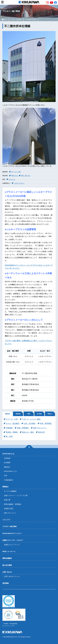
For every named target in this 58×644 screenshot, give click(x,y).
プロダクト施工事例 (16, 19)
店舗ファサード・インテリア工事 (16, 496)
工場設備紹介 (9, 480)
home (6, 19)
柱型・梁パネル (26, 176)
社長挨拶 (7, 458)
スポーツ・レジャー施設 (31, 419)
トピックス (6, 520)
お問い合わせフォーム (12, 576)
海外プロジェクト (40, 428)
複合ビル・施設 (28, 432)
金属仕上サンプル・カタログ (13, 540)
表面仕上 (50, 414)
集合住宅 (41, 432)
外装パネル (15, 176)
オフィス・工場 (16, 172)
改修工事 (7, 500)
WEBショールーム (9, 551)
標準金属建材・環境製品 (13, 504)
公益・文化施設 (30, 423)
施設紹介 (7, 467)
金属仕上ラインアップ (12, 545)
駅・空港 (9, 436)
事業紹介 (6, 487)
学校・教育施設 (46, 423)
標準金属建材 (7, 558)
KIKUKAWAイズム (10, 471)
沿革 (6, 476)
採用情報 (6, 583)
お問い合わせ (7, 572)
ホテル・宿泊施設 (13, 423)
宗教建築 (9, 428)
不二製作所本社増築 (31, 19)
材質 (29, 414)
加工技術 (39, 414)
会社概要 (7, 463)
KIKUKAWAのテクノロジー (12, 533)
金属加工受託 (9, 509)
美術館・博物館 (12, 432)
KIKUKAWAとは (8, 454)
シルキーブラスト (19, 183)
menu (2, 2)
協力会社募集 (7, 565)
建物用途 (7, 414)
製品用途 (18, 414)
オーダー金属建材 (10, 491)
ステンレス (12, 179)
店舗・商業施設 (23, 428)
